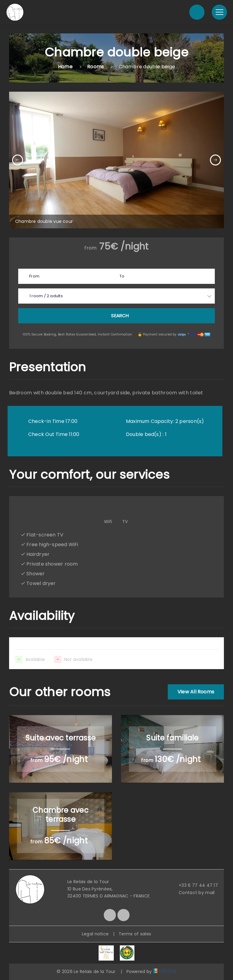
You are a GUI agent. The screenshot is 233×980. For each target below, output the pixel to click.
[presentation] (18, 160)
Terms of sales (135, 934)
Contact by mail (193, 893)
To (122, 276)
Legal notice (95, 934)
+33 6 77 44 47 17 (195, 885)
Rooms (95, 67)
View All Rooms (196, 692)
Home (65, 67)
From (34, 276)
